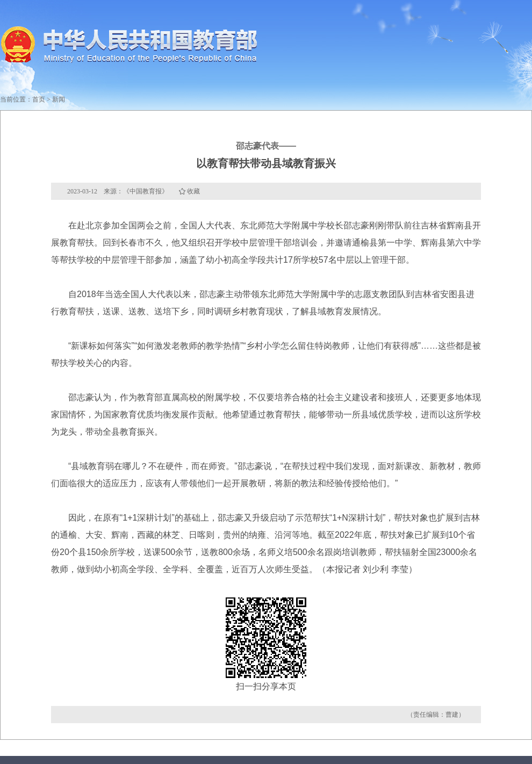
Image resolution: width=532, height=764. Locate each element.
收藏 (193, 191)
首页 (39, 99)
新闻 (59, 99)
